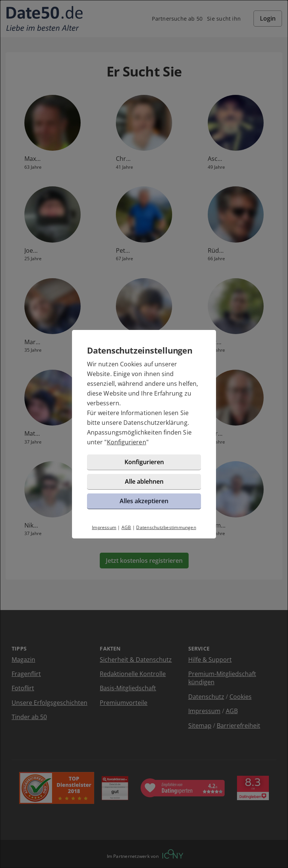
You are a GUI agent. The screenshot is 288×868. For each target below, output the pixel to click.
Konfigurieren (127, 442)
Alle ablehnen (144, 481)
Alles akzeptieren (144, 501)
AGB (126, 527)
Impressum (104, 527)
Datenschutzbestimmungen (166, 527)
